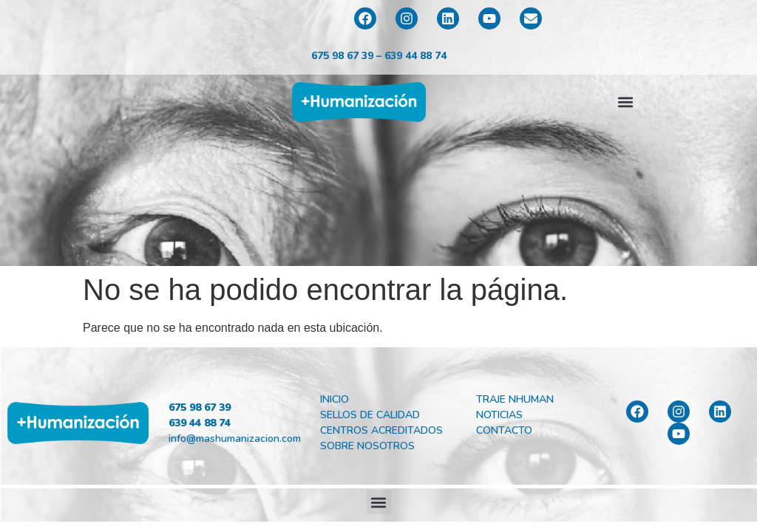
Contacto (504, 430)
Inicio (335, 399)
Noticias (499, 415)
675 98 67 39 (342, 56)
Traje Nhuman (515, 399)
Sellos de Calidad (370, 415)
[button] (626, 102)
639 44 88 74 (415, 56)
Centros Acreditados (381, 430)
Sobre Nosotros (367, 446)
